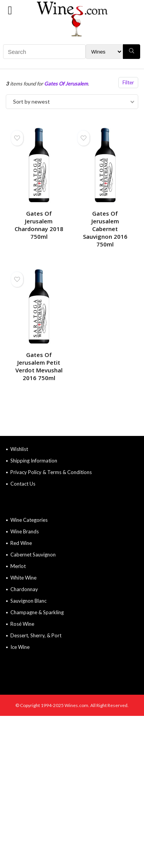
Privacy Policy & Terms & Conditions (51, 472)
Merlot (18, 566)
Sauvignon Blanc (28, 601)
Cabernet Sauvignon (33, 555)
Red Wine (21, 543)
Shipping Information (34, 461)
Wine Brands (25, 531)
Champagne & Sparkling (37, 612)
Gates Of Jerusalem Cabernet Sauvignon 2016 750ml (105, 229)
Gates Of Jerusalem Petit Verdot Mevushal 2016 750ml (39, 366)
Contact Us (23, 484)
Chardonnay (24, 589)
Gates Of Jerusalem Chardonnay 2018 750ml (39, 225)
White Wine (23, 578)
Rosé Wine (22, 624)
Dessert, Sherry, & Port (36, 635)
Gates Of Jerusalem (66, 84)
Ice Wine (20, 647)
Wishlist (19, 449)
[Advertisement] (72, 792)
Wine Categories (29, 520)
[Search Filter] (104, 52)
